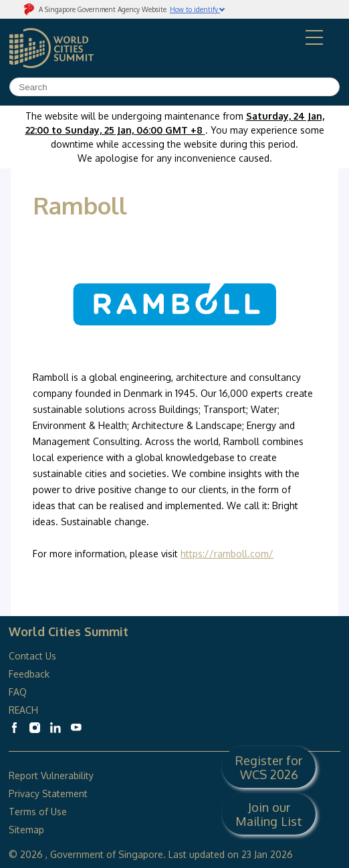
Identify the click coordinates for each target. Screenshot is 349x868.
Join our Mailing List (269, 814)
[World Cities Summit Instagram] (35, 728)
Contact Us (32, 656)
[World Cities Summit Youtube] (76, 728)
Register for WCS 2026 (269, 767)
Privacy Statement (48, 793)
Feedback (29, 674)
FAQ (19, 692)
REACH (23, 710)
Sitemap (26, 830)
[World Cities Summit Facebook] (14, 728)
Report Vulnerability (51, 775)
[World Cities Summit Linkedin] (55, 728)
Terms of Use (38, 812)
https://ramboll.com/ (227, 554)
